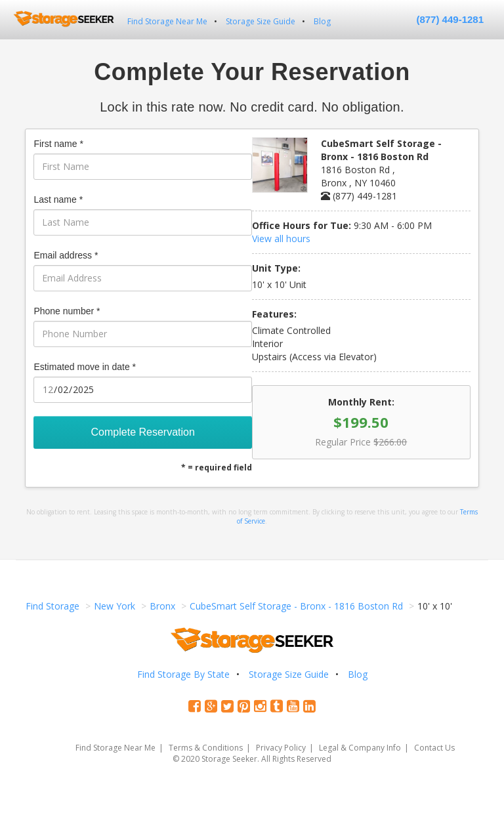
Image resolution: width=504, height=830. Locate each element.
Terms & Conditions (206, 748)
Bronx (162, 606)
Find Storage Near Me (167, 21)
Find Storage (52, 606)
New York (115, 606)
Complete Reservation (143, 432)
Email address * (66, 255)
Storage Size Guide (261, 21)
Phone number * (67, 311)
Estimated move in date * (85, 367)
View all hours (281, 239)
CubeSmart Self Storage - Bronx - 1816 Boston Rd (296, 606)
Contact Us (434, 748)
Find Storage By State (183, 674)
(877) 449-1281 (450, 19)
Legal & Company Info (360, 748)
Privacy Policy (281, 748)
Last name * (58, 199)
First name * (58, 144)
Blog (322, 21)
